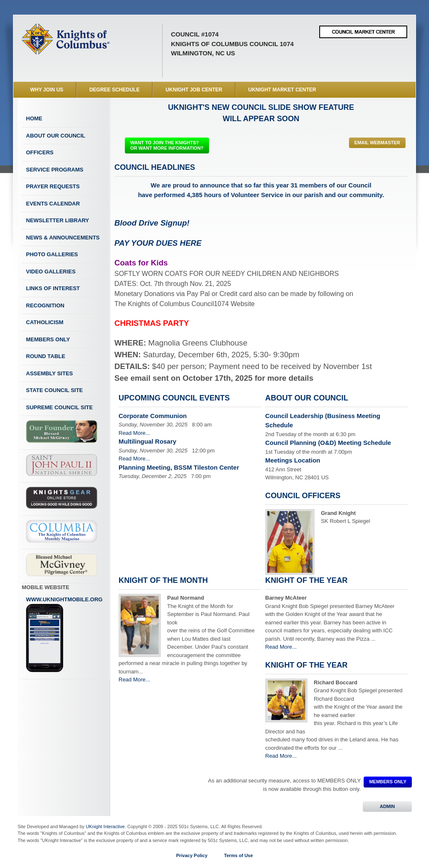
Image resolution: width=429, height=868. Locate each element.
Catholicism (45, 322)
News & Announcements (63, 238)
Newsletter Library (57, 220)
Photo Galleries (52, 254)
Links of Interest (53, 288)
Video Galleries (51, 272)
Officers (40, 152)
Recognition (45, 305)
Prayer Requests (53, 186)
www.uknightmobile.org (64, 634)
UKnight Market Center (282, 90)
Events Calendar (53, 204)
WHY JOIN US (47, 90)
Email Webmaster (377, 143)
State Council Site (54, 390)
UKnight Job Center (194, 90)
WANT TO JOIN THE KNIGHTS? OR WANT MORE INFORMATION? (167, 145)
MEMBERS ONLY (388, 782)
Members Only (48, 339)
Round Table (46, 356)
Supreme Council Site (59, 407)
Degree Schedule (114, 90)
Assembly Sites (49, 373)
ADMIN (387, 806)
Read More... (134, 433)
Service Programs (55, 170)
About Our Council (56, 136)
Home (34, 118)
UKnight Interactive (105, 826)
